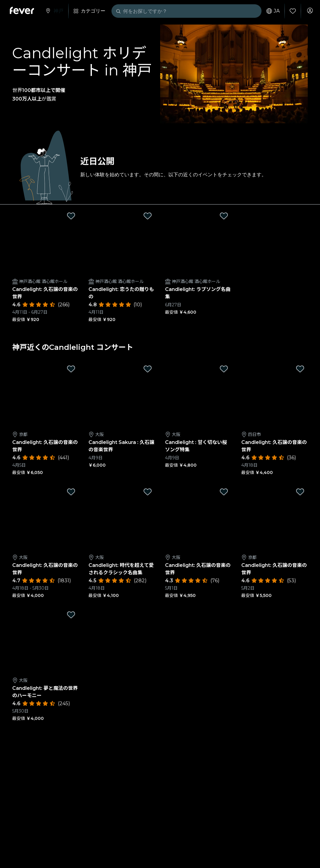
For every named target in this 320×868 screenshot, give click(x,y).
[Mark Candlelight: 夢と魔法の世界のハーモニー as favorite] (71, 615)
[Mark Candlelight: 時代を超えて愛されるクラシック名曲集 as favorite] (148, 492)
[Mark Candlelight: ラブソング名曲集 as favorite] (224, 216)
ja (270, 11)
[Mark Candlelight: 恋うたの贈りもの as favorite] (148, 216)
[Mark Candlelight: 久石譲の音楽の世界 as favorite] (71, 216)
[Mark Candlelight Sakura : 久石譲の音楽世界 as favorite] (148, 369)
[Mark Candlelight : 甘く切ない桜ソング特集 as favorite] (224, 369)
